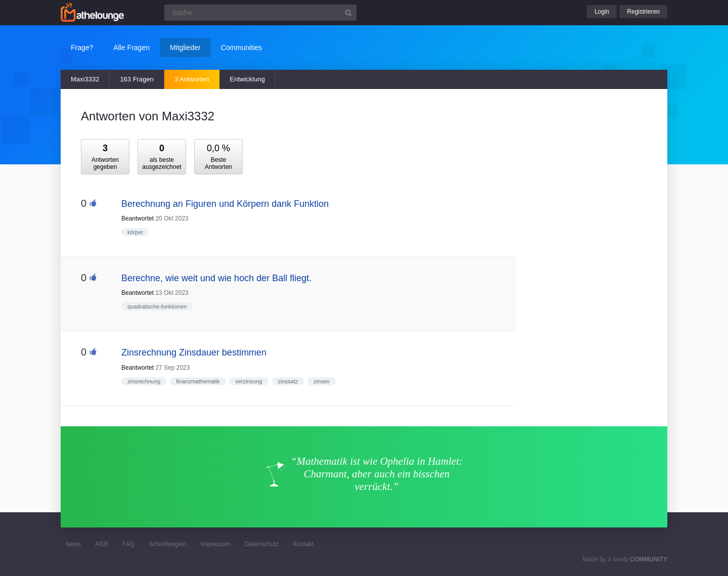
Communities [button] (242, 48)
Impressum (216, 544)
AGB (101, 544)
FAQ (128, 544)
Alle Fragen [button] (131, 48)
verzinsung (248, 381)
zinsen (322, 381)
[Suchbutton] (348, 13)
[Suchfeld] (260, 13)
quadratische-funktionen (157, 306)
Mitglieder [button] (185, 48)
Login (602, 12)
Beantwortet (138, 218)
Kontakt (304, 544)
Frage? (82, 48)
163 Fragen (137, 79)
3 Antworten (192, 79)
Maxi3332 (85, 79)
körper (135, 232)
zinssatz (288, 381)
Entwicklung (247, 79)
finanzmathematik (198, 381)
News (73, 544)
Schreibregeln (167, 544)
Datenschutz (262, 544)
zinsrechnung (144, 381)
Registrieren (643, 12)
